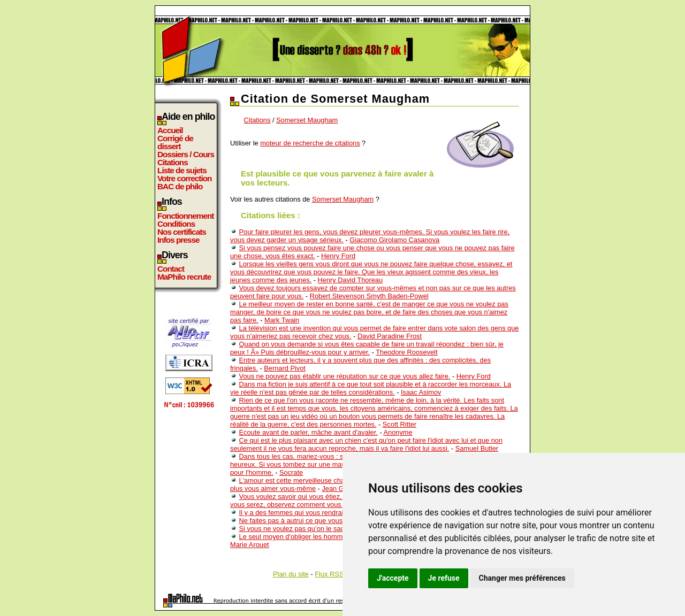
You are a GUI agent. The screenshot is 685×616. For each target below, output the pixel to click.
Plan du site (291, 574)
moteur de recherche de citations (310, 143)
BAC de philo (180, 186)
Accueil (170, 130)
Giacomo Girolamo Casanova (394, 240)
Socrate (291, 472)
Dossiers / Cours (186, 154)
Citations (173, 162)
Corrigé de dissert (175, 142)
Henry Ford (338, 256)
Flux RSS (329, 574)
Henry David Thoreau (350, 280)
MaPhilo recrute (184, 277)
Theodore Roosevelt (406, 352)
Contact (171, 269)
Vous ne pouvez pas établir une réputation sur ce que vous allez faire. (345, 376)
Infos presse (178, 240)
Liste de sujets (182, 170)
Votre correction (185, 178)
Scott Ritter (399, 424)
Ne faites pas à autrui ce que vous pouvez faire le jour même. (332, 521)
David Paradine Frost (390, 336)
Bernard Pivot (285, 368)
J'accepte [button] (393, 578)
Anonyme (398, 432)
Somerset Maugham (307, 120)
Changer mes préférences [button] (522, 578)
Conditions (176, 224)
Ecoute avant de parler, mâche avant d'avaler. (309, 432)
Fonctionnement (185, 216)
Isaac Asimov (421, 392)
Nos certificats (182, 232)
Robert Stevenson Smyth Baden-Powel (369, 296)
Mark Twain (282, 320)
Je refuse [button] (444, 578)
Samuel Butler (477, 448)
